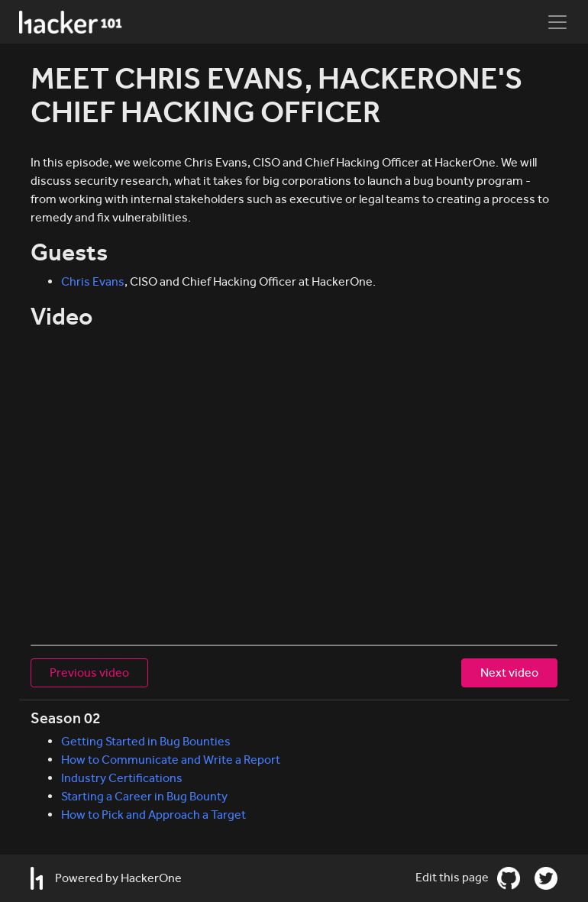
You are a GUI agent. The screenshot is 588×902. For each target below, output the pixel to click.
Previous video (89, 672)
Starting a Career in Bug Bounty (144, 796)
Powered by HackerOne (106, 878)
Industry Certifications (122, 778)
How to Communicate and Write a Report (171, 760)
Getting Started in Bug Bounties (146, 741)
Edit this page (453, 877)
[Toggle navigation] (557, 22)
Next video (509, 672)
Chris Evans (93, 281)
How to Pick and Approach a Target (153, 815)
